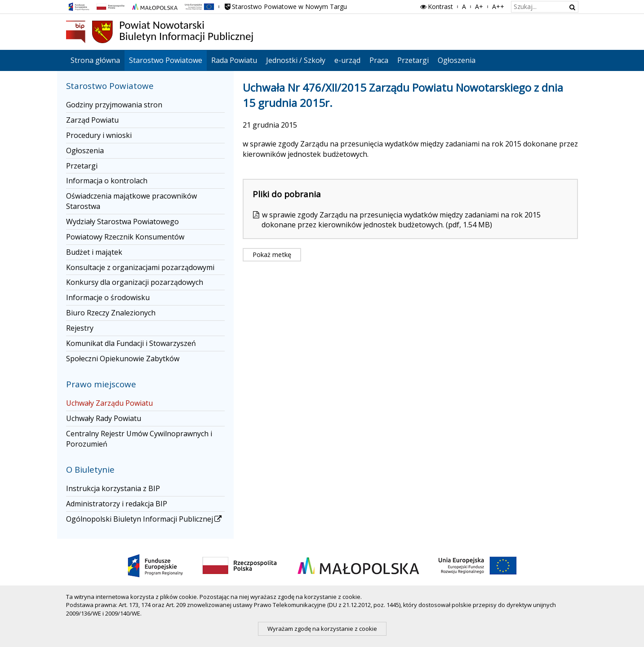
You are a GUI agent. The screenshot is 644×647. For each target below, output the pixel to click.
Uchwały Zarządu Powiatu (109, 403)
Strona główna (95, 60)
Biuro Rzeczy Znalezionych (111, 313)
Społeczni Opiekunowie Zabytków (123, 359)
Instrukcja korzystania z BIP (113, 488)
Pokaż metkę (272, 255)
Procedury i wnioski (99, 135)
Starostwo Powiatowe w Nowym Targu (285, 7)
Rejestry (80, 328)
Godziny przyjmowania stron (114, 105)
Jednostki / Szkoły (296, 60)
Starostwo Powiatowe (166, 60)
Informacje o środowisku (108, 297)
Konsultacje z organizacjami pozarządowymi (140, 267)
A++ (498, 7)
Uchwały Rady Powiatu (104, 418)
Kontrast (436, 7)
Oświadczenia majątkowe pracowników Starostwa (131, 201)
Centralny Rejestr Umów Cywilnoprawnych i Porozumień (139, 439)
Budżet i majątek (94, 252)
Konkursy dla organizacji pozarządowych (135, 282)
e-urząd (347, 60)
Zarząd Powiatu (92, 120)
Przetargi (413, 60)
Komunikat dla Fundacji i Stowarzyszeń (131, 343)
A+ (479, 7)
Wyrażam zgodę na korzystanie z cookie (322, 629)
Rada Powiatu (234, 60)
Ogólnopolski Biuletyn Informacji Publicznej (144, 519)
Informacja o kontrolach (107, 181)
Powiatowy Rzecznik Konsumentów (125, 237)
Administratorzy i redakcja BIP (117, 504)
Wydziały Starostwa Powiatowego (122, 222)
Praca (379, 60)
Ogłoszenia (457, 60)
